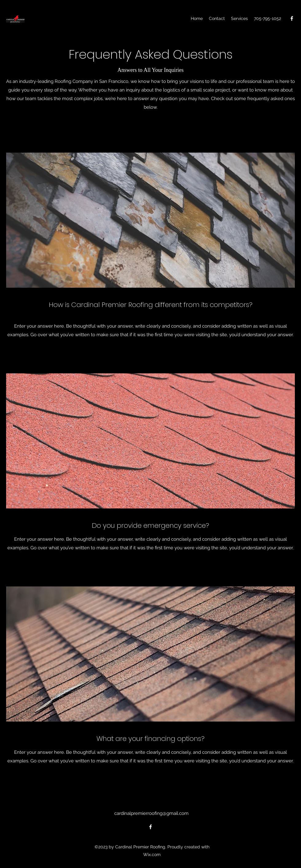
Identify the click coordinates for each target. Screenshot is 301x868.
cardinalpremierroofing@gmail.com (151, 813)
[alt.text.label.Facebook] (292, 18)
